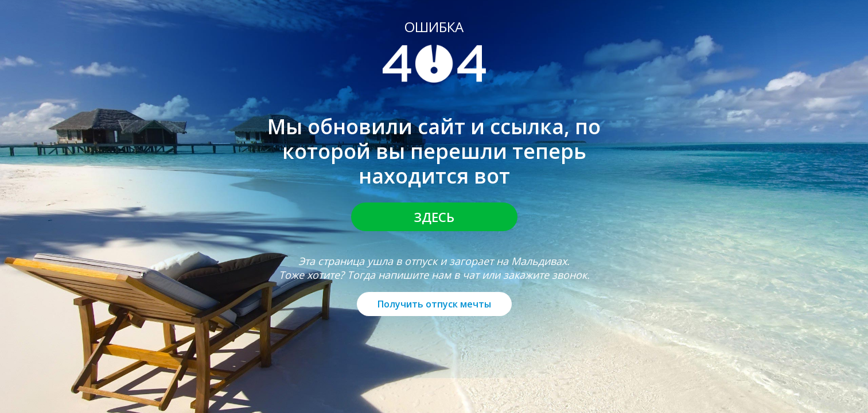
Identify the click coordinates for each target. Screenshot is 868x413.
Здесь (434, 217)
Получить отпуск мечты (434, 304)
